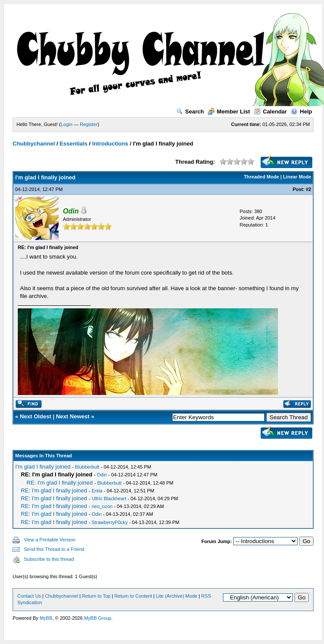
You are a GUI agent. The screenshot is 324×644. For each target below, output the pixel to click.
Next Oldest (36, 416)
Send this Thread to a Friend (54, 549)
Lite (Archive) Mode (177, 596)
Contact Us (29, 596)
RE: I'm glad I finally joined (60, 483)
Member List (229, 112)
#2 (308, 189)
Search (190, 112)
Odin (102, 475)
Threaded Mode (261, 177)
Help (301, 112)
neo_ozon (102, 506)
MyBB (46, 618)
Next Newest (73, 416)
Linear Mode (297, 177)
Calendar (270, 112)
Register (89, 124)
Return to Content (133, 596)
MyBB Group (98, 618)
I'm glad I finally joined (43, 467)
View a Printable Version (50, 540)
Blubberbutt (87, 467)
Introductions (110, 144)
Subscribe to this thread (49, 559)
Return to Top (96, 596)
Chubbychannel (34, 144)
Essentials (73, 144)
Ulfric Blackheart (109, 498)
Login (67, 124)
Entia (97, 491)
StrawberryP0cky (110, 522)
